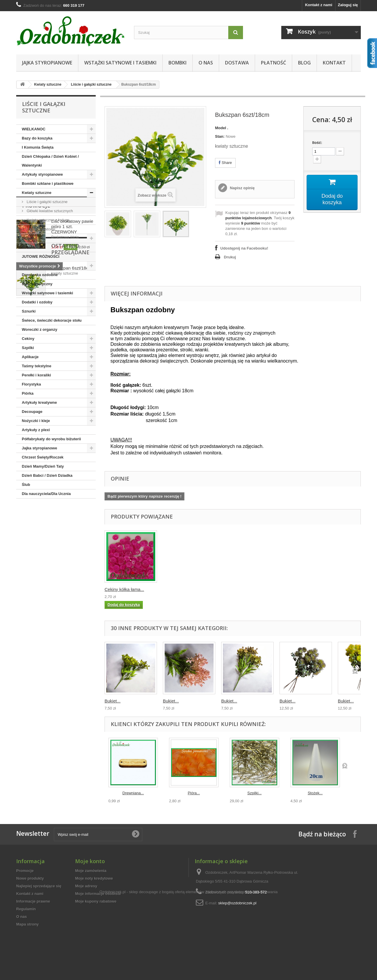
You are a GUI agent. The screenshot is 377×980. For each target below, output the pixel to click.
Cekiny (28, 339)
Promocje (36, 516)
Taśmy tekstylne (37, 366)
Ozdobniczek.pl (113, 945)
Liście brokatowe (40, 229)
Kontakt (334, 63)
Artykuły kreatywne (39, 402)
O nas (206, 63)
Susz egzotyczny (37, 284)
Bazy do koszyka (37, 138)
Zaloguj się (348, 5)
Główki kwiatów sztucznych (49, 211)
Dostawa (237, 63)
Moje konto (90, 861)
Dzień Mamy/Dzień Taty (43, 466)
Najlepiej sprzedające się (39, 886)
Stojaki (28, 238)
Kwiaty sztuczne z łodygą (48, 220)
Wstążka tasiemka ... (183, 589)
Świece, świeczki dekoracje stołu (52, 320)
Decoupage (32, 412)
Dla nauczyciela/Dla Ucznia (46, 494)
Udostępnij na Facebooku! (244, 248)
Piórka (28, 393)
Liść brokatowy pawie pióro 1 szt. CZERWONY (72, 537)
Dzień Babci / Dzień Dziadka (47, 475)
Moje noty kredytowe (94, 878)
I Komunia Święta (38, 147)
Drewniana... (133, 793)
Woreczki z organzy (39, 329)
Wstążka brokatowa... (126, 589)
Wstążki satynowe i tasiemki (120, 63)
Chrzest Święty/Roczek (43, 457)
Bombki (177, 63)
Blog (304, 63)
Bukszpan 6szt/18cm (72, 614)
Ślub (26, 485)
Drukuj (230, 257)
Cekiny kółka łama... (241, 589)
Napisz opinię (242, 188)
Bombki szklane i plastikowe (48, 183)
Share (225, 163)
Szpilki (28, 348)
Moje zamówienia (91, 871)
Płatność (273, 63)
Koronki (29, 247)
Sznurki (29, 311)
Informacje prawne (33, 901)
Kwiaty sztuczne (48, 84)
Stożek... (315, 793)
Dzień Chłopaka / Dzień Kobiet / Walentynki (50, 161)
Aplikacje (30, 357)
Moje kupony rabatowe (96, 901)
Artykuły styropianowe (42, 174)
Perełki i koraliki (36, 375)
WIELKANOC (34, 129)
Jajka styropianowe (47, 63)
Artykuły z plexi (36, 430)
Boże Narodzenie (37, 266)
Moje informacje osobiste (98, 894)
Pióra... (194, 793)
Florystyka (31, 384)
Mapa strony (28, 924)
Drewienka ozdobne (40, 275)
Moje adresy (86, 886)
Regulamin (26, 909)
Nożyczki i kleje (36, 421)
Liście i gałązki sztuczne (91, 84)
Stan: (220, 136)
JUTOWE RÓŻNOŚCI (41, 256)
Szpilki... (254, 793)
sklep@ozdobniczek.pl (237, 903)
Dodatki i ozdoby (37, 302)
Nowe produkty (30, 878)
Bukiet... (113, 701)
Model (221, 128)
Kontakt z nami (319, 5)
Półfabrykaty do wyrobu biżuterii (51, 439)
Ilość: (317, 143)
